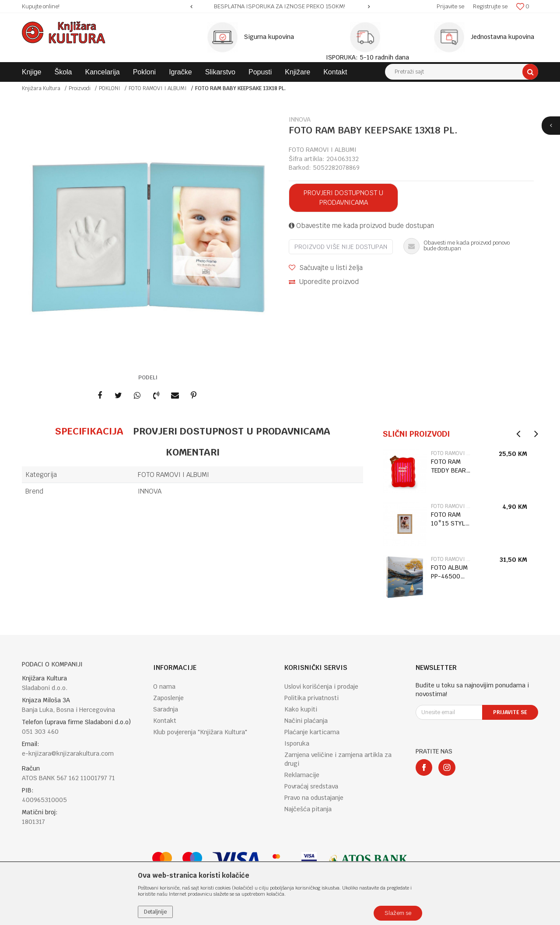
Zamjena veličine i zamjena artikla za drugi (338, 759)
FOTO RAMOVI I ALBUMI (158, 88)
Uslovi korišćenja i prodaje (321, 687)
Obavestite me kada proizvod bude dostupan (361, 226)
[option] (280, 7)
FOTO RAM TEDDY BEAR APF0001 (448, 466)
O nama (164, 687)
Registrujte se (490, 6)
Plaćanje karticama (312, 732)
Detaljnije (155, 912)
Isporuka (297, 743)
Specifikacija (89, 431)
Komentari (193, 452)
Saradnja (166, 709)
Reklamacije (302, 775)
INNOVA (150, 491)
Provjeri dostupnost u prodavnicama (343, 198)
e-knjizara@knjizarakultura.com (68, 753)
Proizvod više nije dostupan (341, 247)
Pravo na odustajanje (314, 798)
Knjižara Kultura (41, 88)
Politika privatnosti (311, 698)
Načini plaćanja (306, 721)
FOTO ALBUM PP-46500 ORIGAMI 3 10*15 (449, 572)
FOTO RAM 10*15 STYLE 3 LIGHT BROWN (450, 519)
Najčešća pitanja (308, 809)
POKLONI (110, 88)
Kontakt (165, 721)
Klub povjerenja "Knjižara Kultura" (200, 732)
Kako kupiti (301, 709)
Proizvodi (80, 88)
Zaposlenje (168, 698)
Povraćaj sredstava (311, 786)
